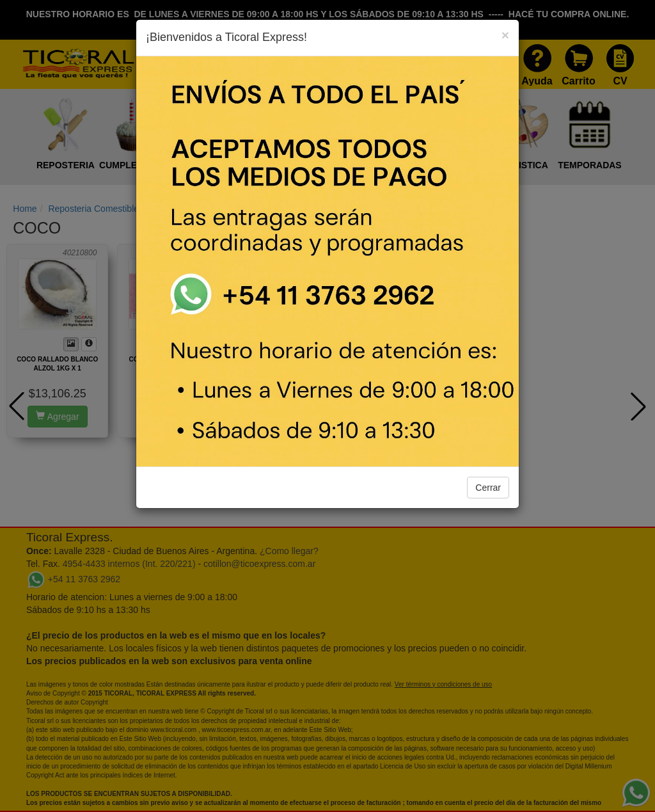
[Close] (505, 35)
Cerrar (488, 488)
